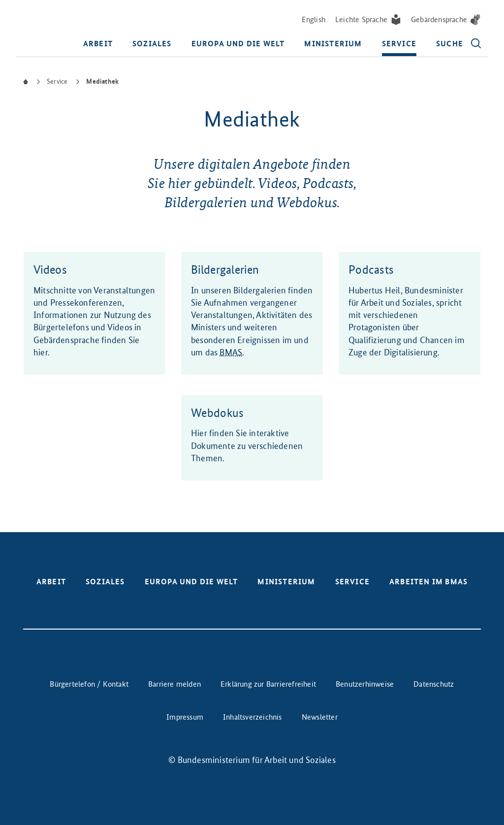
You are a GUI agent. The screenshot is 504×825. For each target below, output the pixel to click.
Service (399, 44)
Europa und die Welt (238, 44)
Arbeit (98, 44)
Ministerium (333, 44)
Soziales (152, 44)
